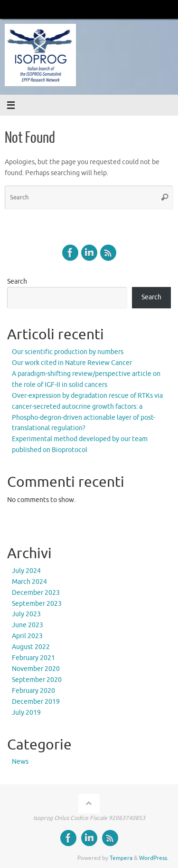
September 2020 (37, 680)
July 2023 (26, 614)
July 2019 (26, 713)
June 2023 (28, 625)
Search (17, 281)
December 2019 (36, 702)
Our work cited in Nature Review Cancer (72, 363)
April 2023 (27, 636)
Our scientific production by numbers (68, 352)
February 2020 (33, 691)
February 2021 (33, 658)
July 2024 (26, 571)
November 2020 (36, 669)
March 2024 (29, 582)
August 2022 (31, 647)
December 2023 (36, 593)
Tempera (121, 858)
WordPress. (154, 858)
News (20, 762)
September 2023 (37, 604)
